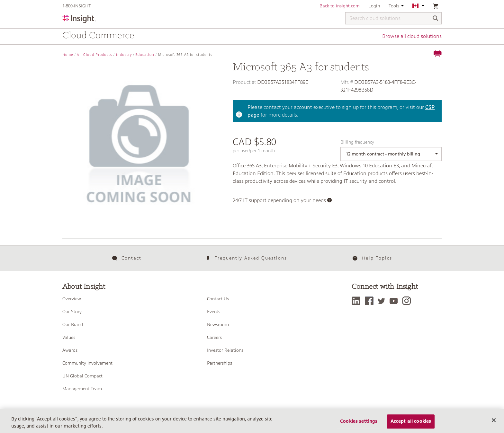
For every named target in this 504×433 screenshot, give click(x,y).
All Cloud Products (94, 55)
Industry (124, 55)
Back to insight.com (340, 6)
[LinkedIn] (358, 301)
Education (145, 55)
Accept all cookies (411, 421)
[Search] (436, 19)
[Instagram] (408, 301)
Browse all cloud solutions (412, 36)
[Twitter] (383, 301)
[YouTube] (395, 301)
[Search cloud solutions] (393, 18)
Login (374, 6)
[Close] (494, 420)
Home (68, 55)
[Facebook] (371, 301)
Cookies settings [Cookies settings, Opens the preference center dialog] (359, 421)
